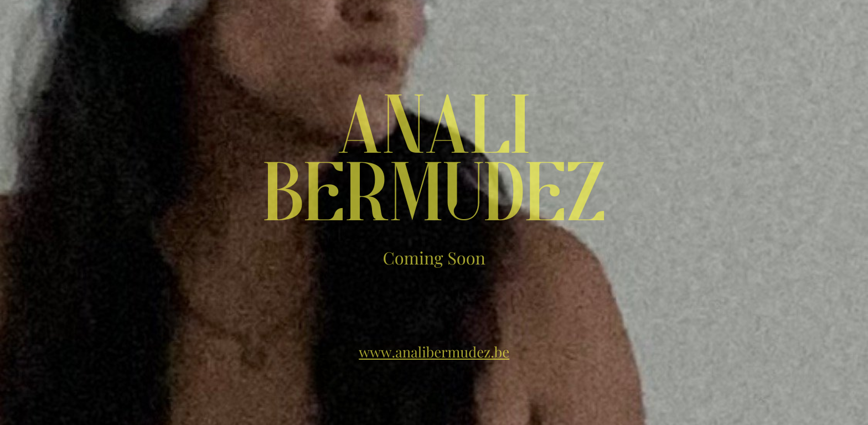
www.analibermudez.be (434, 352)
